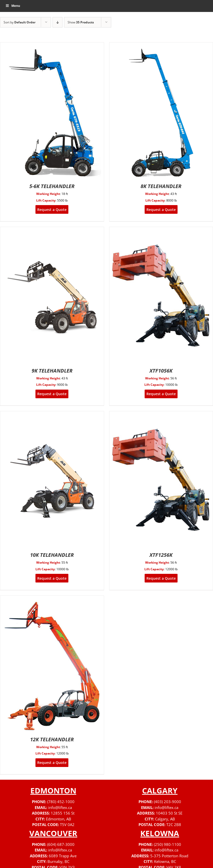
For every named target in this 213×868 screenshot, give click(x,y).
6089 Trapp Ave (63, 856)
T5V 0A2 (67, 824)
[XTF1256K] (161, 414)
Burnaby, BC (58, 861)
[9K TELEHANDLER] (52, 230)
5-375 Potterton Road (169, 856)
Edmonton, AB (59, 819)
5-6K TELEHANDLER (52, 186)
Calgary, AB (165, 819)
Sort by (20, 22)
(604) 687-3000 (61, 844)
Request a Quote (52, 210)
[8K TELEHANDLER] (161, 46)
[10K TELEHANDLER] (52, 414)
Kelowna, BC (165, 861)
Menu (13, 6)
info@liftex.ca (60, 807)
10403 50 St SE (169, 813)
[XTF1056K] (161, 230)
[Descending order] (58, 22)
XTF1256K (161, 555)
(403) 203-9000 (167, 802)
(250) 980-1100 (167, 844)
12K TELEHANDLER (52, 739)
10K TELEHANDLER (52, 555)
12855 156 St (63, 813)
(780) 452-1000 (61, 802)
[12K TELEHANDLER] (52, 599)
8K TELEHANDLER (161, 186)
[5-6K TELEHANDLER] (52, 46)
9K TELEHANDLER (52, 371)
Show (81, 22)
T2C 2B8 (174, 824)
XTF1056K (161, 371)
